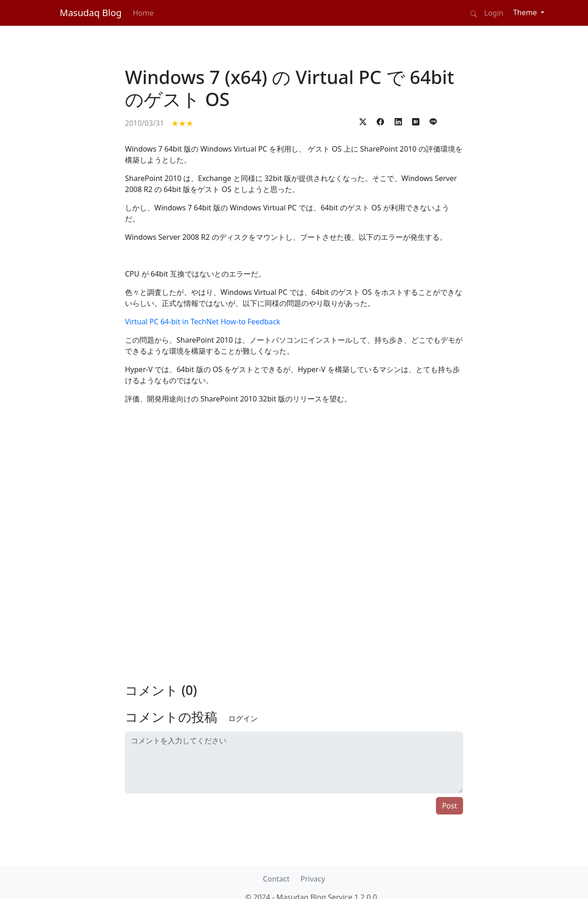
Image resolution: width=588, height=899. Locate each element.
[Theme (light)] (529, 12)
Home (143, 13)
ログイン (243, 718)
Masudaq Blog (91, 13)
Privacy (313, 879)
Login (494, 13)
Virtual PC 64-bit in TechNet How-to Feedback (203, 322)
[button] (363, 121)
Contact (276, 879)
